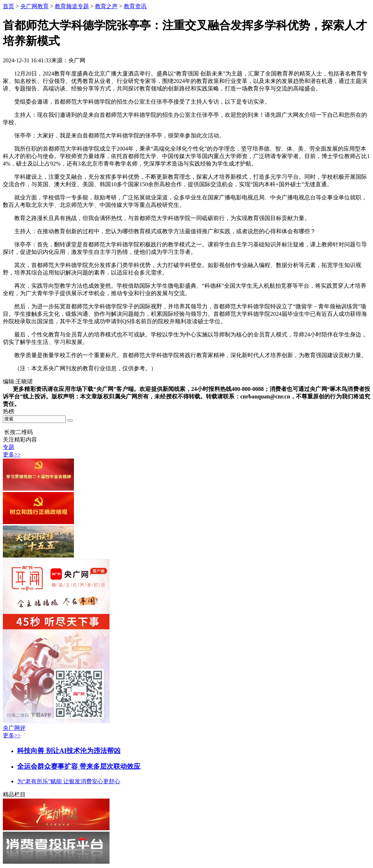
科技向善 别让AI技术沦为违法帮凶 (69, 751)
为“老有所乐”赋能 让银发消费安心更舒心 (69, 781)
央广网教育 (34, 6)
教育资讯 (135, 6)
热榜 (9, 411)
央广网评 (14, 728)
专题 (9, 447)
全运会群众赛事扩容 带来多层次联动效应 (79, 766)
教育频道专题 (72, 6)
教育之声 (106, 6)
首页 (9, 6)
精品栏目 (14, 794)
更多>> (12, 454)
